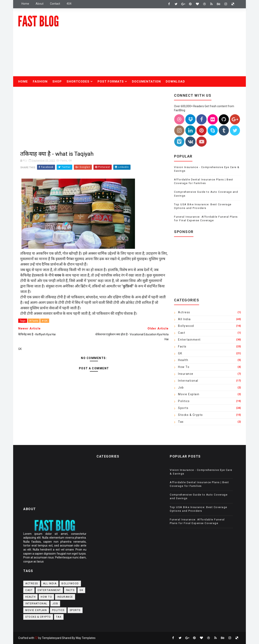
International (188, 381)
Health (183, 360)
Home (25, 4)
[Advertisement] (167, 44)
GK (70, 160)
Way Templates (86, 638)
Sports (183, 408)
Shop (57, 82)
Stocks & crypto (191, 415)
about (40, 4)
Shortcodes (78, 82)
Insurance (186, 374)
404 (69, 4)
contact (55, 4)
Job (181, 388)
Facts (64, 160)
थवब (58, 275)
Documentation (146, 82)
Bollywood (186, 326)
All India (184, 319)
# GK (45, 321)
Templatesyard (52, 638)
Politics (184, 401)
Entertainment (189, 340)
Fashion (40, 82)
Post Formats (111, 82)
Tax (181, 422)
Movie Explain (189, 394)
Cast (182, 333)
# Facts (34, 321)
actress (184, 312)
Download (175, 82)
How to (184, 367)
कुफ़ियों (128, 286)
